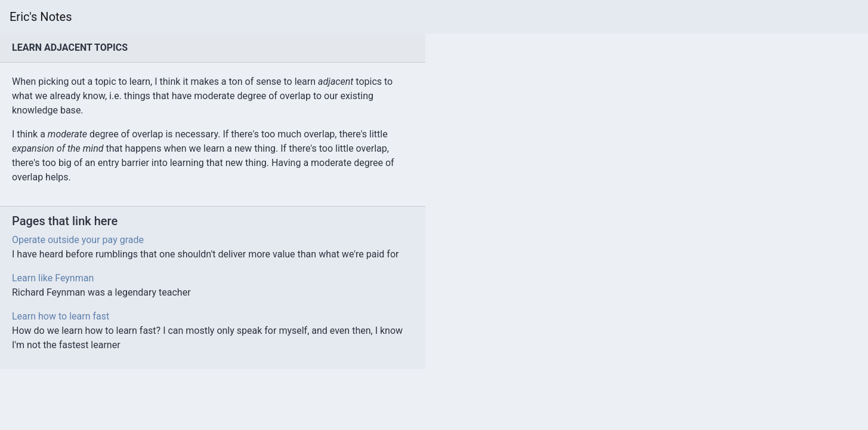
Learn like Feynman (53, 278)
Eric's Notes (41, 17)
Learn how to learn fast (61, 316)
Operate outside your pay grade (78, 240)
